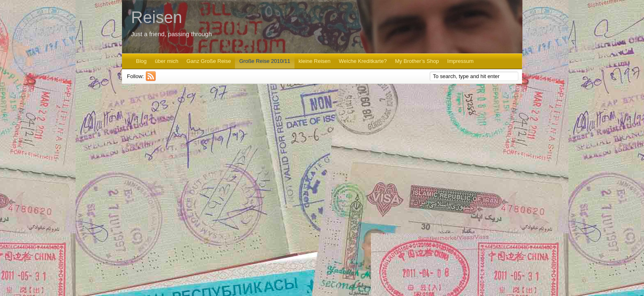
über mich (167, 61)
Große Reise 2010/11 (264, 61)
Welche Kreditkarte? (363, 61)
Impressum (460, 61)
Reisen (157, 17)
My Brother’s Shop (417, 61)
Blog (141, 61)
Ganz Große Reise (209, 61)
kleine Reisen (315, 61)
